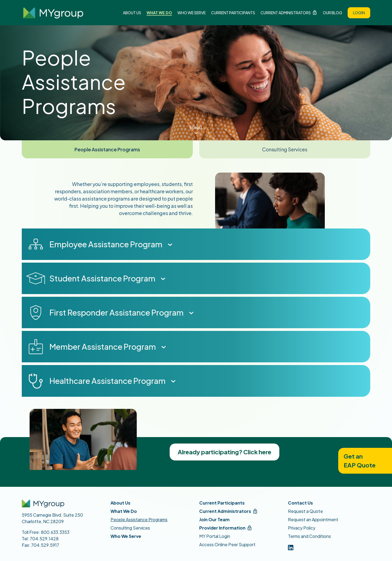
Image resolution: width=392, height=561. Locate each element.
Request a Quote (305, 511)
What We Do (159, 13)
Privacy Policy (302, 528)
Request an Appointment (313, 519)
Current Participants (233, 13)
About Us (132, 13)
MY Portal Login (215, 536)
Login (359, 13)
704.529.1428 (44, 539)
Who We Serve (192, 13)
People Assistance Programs (107, 149)
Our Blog (333, 13)
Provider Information (222, 528)
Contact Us (300, 503)
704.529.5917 (45, 545)
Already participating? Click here (224, 452)
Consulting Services (285, 149)
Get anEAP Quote (360, 461)
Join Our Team (214, 519)
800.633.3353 (55, 532)
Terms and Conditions (309, 536)
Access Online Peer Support (227, 544)
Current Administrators (286, 13)
